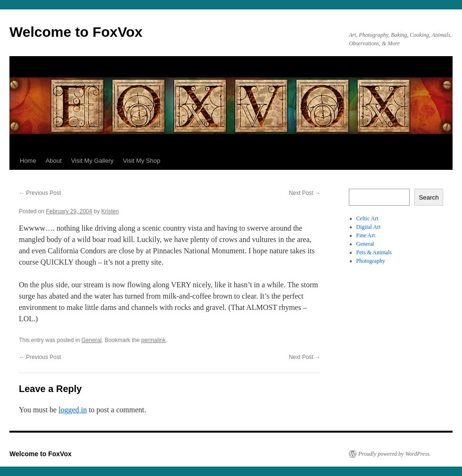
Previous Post (40, 193)
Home (28, 161)
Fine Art (366, 235)
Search (429, 197)
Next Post (305, 193)
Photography (371, 261)
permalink (153, 340)
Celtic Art (367, 218)
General (92, 340)
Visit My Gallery (92, 161)
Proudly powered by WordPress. (395, 454)
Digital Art (369, 227)
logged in (73, 410)
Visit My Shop (142, 161)
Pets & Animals (374, 252)
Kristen (110, 211)
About (54, 161)
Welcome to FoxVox (76, 32)
